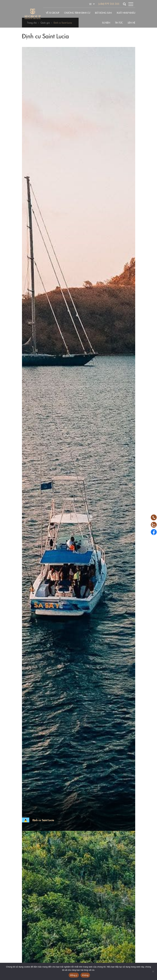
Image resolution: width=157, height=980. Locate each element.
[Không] (153, 971)
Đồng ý (74, 975)
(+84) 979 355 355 (109, 4)
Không (85, 975)
